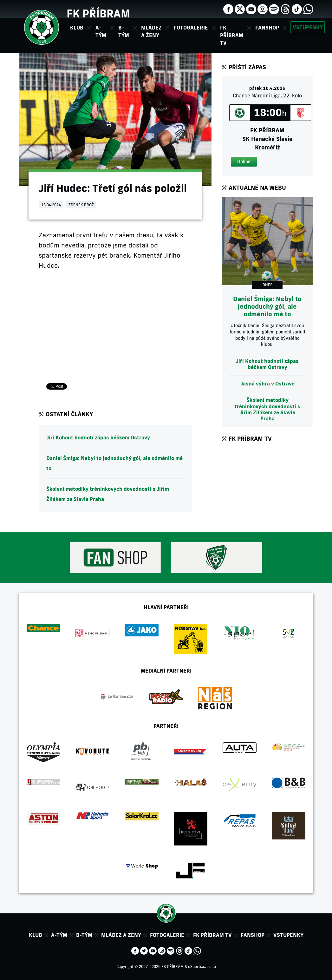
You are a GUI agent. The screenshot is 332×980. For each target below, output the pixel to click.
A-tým (59, 935)
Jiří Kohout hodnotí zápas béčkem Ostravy (98, 437)
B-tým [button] (124, 31)
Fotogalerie (191, 28)
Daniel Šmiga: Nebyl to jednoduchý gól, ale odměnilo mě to (114, 463)
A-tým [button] (101, 31)
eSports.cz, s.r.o (202, 967)
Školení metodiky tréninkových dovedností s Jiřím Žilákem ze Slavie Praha (108, 494)
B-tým (84, 935)
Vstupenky (308, 27)
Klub (36, 935)
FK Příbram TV (232, 35)
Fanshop (267, 28)
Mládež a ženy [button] (151, 31)
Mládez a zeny (121, 935)
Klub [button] (77, 28)
